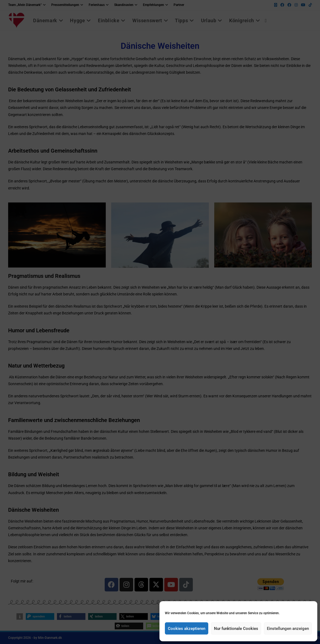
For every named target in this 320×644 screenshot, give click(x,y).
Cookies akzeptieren (187, 629)
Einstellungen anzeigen (288, 629)
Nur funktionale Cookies (236, 629)
